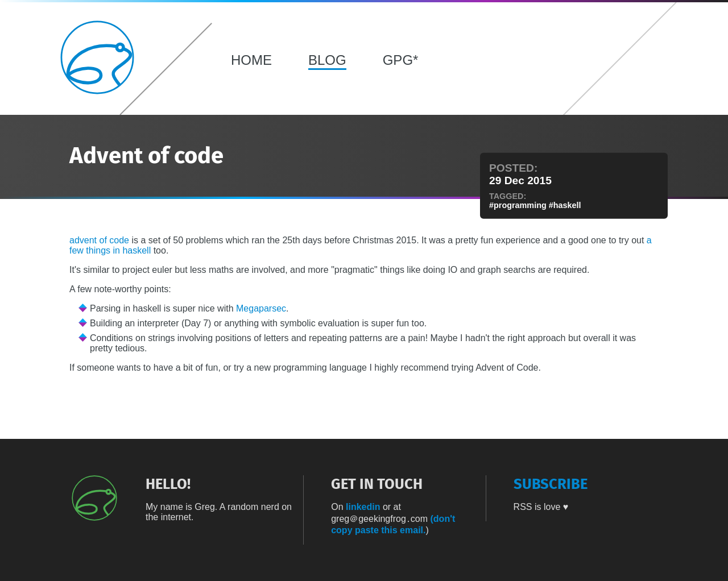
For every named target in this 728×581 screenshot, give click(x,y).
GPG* (401, 60)
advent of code (99, 240)
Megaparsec (261, 308)
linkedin (363, 507)
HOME (251, 60)
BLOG (327, 60)
